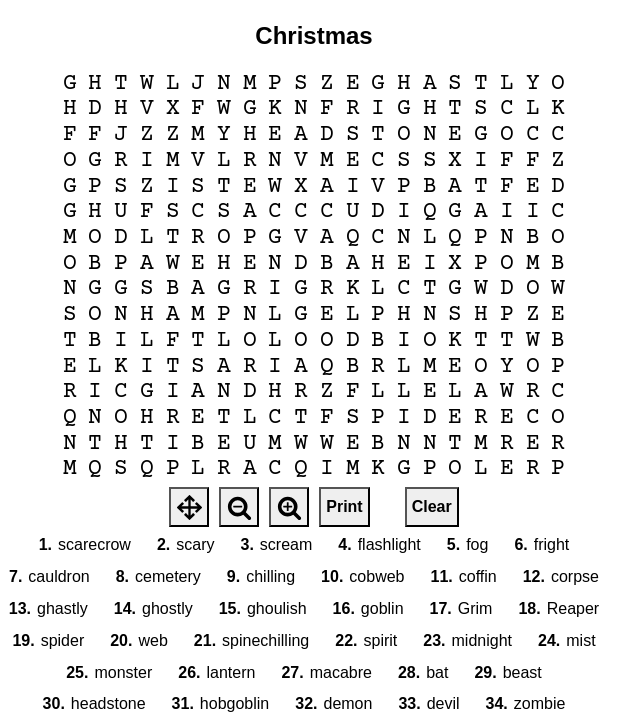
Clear (432, 506)
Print (344, 506)
